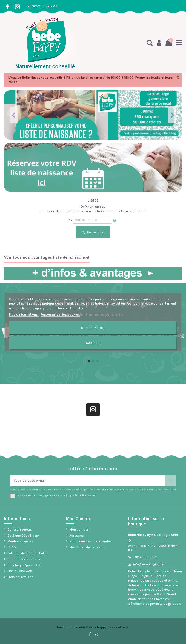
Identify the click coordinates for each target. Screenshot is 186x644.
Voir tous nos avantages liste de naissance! (47, 257)
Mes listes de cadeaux (87, 547)
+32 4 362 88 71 (145, 557)
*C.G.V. (12, 547)
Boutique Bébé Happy (24, 536)
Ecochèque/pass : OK (24, 565)
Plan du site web (20, 571)
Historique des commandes (91, 541)
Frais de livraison (20, 577)
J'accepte (93, 343)
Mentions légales (20, 541)
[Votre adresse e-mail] (88, 481)
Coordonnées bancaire (25, 559)
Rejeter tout (93, 328)
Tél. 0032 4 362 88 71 (42, 6)
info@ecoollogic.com (149, 564)
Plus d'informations (24, 314)
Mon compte (79, 529)
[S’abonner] (171, 481)
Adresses (77, 536)
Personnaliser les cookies (60, 314)
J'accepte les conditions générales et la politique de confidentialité (56, 495)
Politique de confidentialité (28, 553)
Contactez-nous (20, 529)
